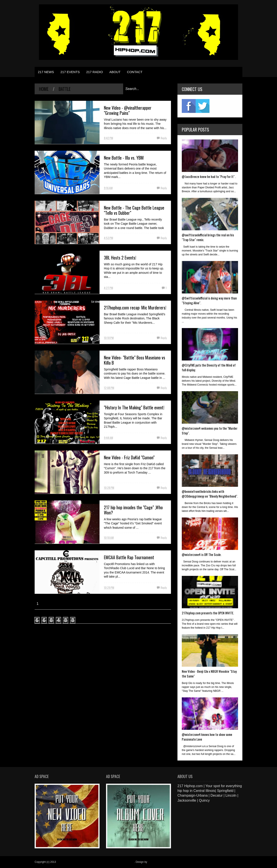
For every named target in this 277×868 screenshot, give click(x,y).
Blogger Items (156, 862)
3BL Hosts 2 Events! (120, 258)
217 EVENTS (70, 72)
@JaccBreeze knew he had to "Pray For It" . (209, 176)
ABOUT (115, 72)
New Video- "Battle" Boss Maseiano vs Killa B (134, 360)
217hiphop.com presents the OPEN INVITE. (208, 613)
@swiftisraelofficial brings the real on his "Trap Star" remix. (208, 237)
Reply (164, 138)
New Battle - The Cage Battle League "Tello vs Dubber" (134, 210)
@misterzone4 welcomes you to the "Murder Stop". (210, 431)
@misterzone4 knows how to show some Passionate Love (207, 737)
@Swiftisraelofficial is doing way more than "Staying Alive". (209, 300)
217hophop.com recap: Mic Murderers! (135, 307)
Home (44, 89)
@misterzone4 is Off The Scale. (202, 554)
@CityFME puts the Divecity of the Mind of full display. (209, 367)
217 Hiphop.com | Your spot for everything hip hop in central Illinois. (95, 862)
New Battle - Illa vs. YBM (124, 158)
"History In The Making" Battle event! (134, 407)
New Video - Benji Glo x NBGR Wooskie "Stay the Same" (209, 674)
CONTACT (135, 72)
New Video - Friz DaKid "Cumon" (129, 457)
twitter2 (203, 106)
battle (65, 89)
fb (189, 106)
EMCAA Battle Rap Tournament (129, 557)
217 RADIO (94, 72)
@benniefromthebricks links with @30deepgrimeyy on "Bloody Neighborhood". (210, 494)
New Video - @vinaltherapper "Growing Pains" (128, 110)
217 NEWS (46, 72)
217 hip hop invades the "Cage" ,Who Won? (133, 510)
